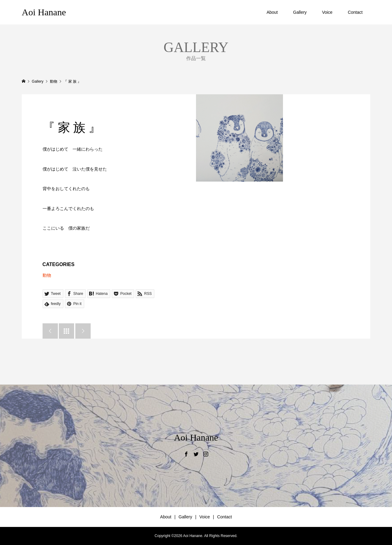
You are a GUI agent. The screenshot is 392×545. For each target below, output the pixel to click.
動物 (47, 275)
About (272, 12)
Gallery (300, 12)
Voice (327, 12)
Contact (355, 12)
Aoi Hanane (44, 12)
